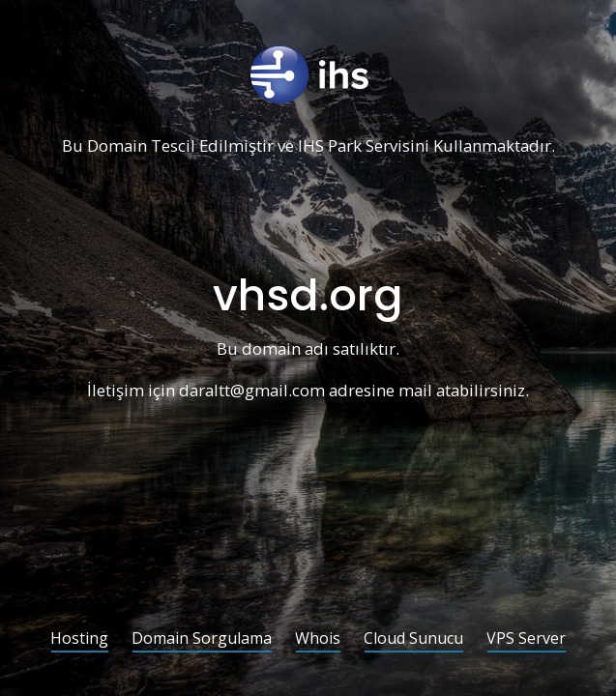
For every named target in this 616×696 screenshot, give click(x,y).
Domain (117, 146)
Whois (318, 639)
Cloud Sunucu (413, 639)
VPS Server (526, 639)
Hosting (79, 639)
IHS (311, 146)
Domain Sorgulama (202, 639)
